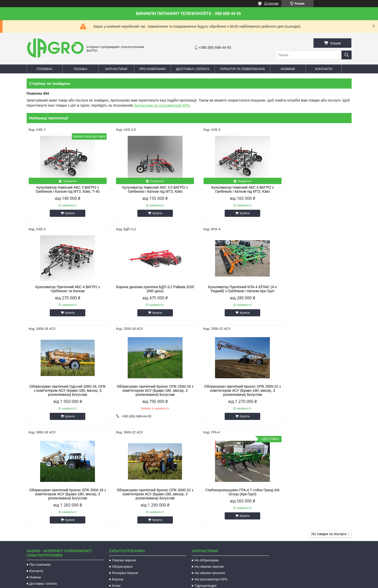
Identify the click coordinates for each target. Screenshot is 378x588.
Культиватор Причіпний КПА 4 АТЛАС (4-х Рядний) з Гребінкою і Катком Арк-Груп (148, 289)
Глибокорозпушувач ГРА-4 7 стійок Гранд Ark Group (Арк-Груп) (313, 393)
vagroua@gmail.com (213, 525)
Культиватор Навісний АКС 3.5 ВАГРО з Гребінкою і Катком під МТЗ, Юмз (148, 189)
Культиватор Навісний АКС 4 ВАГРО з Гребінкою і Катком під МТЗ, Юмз (230, 189)
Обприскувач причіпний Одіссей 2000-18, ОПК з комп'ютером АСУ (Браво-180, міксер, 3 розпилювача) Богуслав (230, 291)
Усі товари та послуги (329, 434)
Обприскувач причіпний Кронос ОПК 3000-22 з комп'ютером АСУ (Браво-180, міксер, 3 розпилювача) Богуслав (230, 395)
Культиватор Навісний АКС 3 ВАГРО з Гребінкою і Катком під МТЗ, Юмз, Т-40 (65, 189)
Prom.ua (213, 579)
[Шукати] (347, 55)
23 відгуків (271, 4)
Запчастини (116, 69)
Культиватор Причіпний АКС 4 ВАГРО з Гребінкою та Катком (313, 189)
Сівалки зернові (124, 461)
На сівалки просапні (210, 473)
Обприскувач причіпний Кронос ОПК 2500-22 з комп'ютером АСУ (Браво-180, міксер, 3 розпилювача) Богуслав (65, 395)
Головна (45, 69)
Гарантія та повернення (242, 69)
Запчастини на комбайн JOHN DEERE (224, 492)
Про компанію (153, 69)
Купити (67, 213)
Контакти (324, 69)
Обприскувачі (122, 467)
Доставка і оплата (193, 69)
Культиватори (122, 492)
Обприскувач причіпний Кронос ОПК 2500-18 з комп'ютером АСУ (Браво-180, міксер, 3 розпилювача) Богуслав (313, 291)
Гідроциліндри (205, 486)
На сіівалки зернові (209, 467)
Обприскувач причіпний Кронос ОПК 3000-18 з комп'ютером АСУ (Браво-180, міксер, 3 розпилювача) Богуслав (148, 395)
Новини (288, 69)
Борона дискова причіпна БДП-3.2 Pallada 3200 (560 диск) (65, 289)
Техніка (80, 69)
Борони (118, 480)
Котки (116, 486)
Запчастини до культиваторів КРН (162, 105)
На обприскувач (207, 461)
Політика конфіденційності (243, 583)
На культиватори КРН (211, 480)
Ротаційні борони (125, 473)
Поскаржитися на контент (203, 583)
